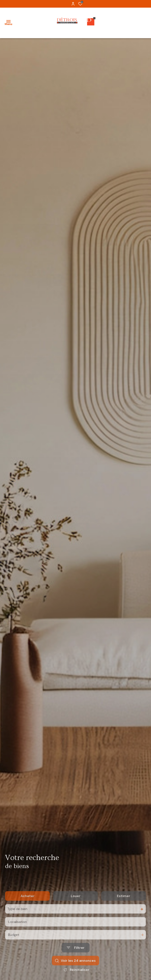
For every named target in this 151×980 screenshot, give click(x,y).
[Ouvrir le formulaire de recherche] (76, 963)
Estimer (124, 911)
